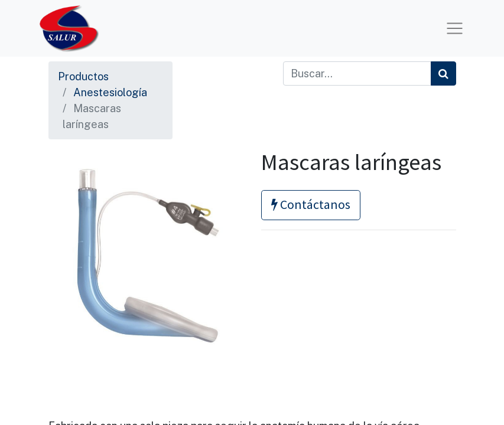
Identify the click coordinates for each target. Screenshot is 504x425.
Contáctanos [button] (311, 205)
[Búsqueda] (443, 73)
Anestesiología (110, 92)
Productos (83, 76)
